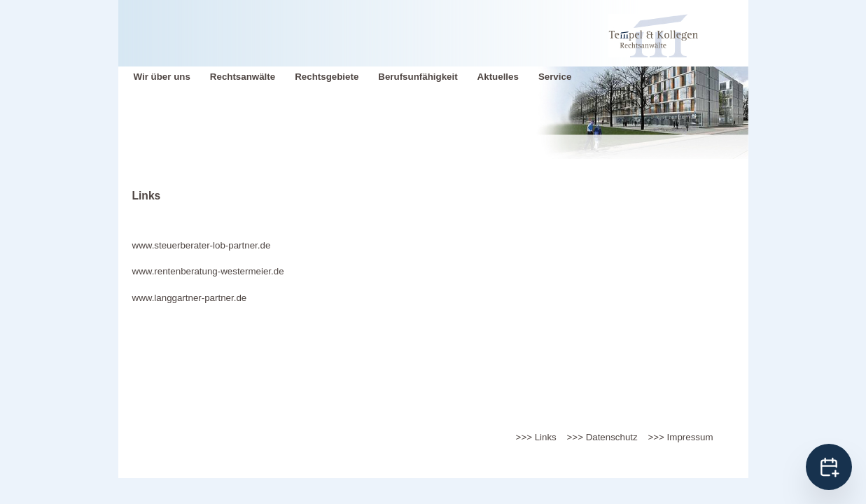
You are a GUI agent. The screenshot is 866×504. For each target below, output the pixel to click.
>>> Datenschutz (602, 437)
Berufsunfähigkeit (418, 77)
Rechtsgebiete (327, 77)
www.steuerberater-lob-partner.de (202, 245)
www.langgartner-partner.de (190, 298)
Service (555, 77)
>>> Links (536, 437)
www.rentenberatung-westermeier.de (208, 271)
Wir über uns (162, 77)
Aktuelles (498, 77)
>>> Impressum (681, 437)
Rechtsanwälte (243, 77)
